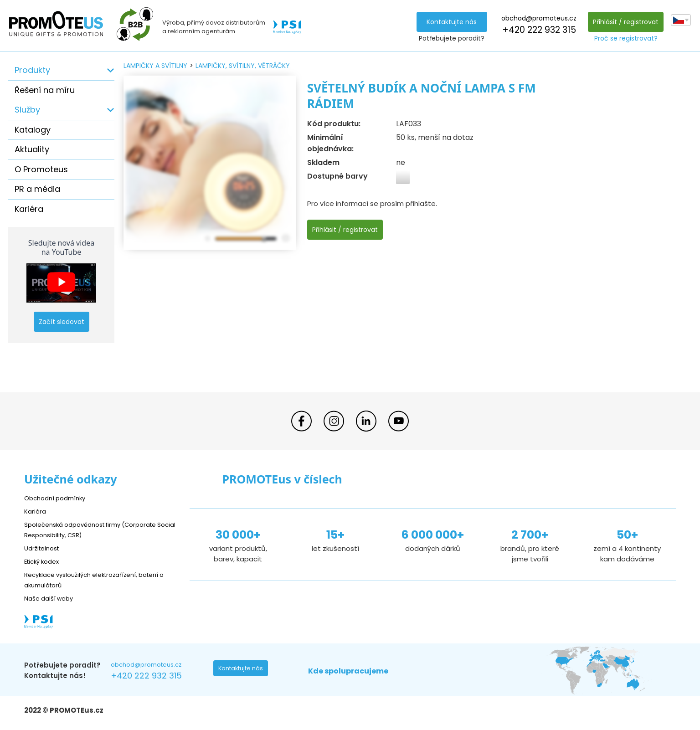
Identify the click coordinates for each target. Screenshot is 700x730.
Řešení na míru (45, 90)
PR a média (37, 189)
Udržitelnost (44, 548)
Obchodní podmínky (58, 498)
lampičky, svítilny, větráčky (243, 66)
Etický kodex (44, 561)
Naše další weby (52, 598)
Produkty (32, 70)
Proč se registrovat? (624, 38)
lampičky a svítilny (155, 66)
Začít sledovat (62, 322)
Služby (27, 110)
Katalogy (33, 130)
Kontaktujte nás (449, 22)
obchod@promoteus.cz (537, 18)
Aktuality (32, 149)
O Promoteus (41, 169)
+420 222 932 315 (536, 30)
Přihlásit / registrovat (623, 22)
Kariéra (29, 209)
